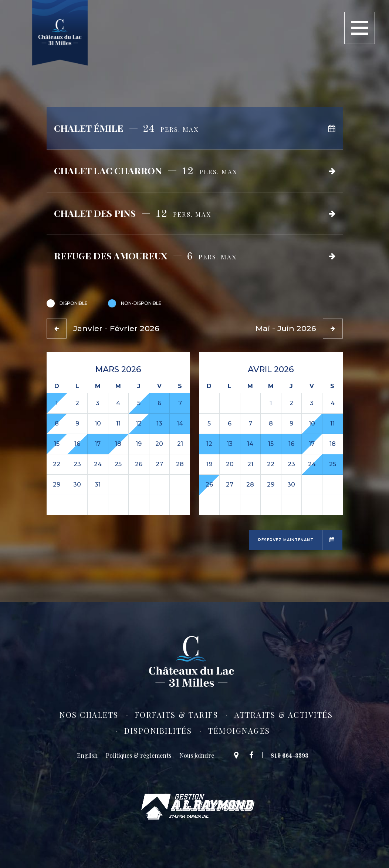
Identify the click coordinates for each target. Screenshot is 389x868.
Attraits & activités (284, 715)
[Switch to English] (87, 756)
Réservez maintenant (286, 540)
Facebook (253, 755)
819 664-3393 (290, 756)
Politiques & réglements (138, 756)
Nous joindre (197, 756)
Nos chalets (89, 715)
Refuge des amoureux (145, 255)
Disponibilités (158, 731)
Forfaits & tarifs (177, 715)
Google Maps (234, 755)
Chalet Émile (126, 127)
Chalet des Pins (133, 213)
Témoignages (239, 731)
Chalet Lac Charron (146, 170)
